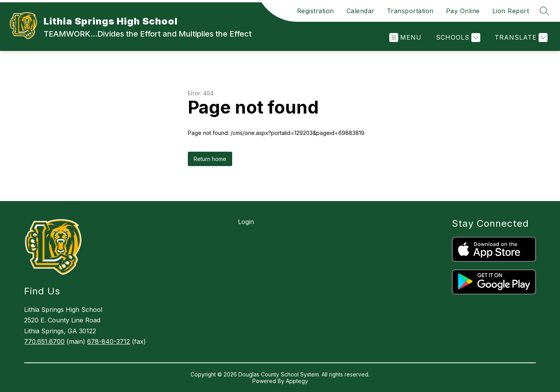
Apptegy (297, 381)
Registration (316, 11)
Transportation (410, 11)
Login (246, 222)
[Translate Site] (520, 38)
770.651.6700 (44, 341)
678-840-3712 (108, 341)
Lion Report (511, 11)
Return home (210, 159)
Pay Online (463, 11)
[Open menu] (405, 38)
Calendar (360, 11)
